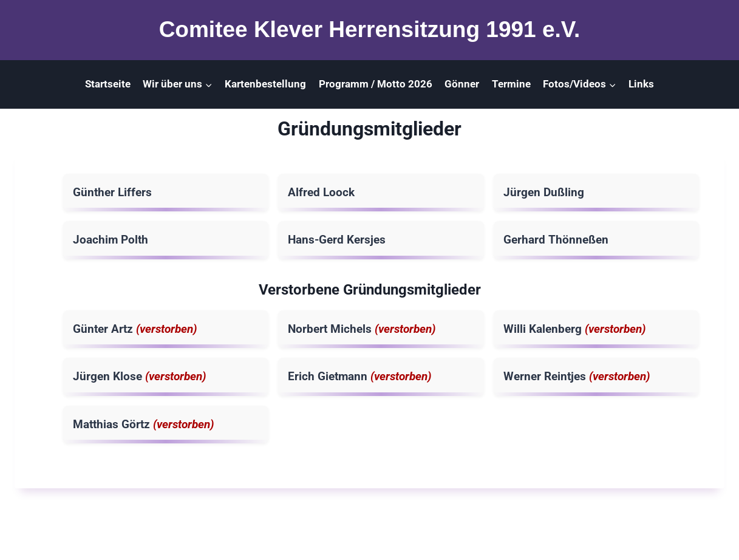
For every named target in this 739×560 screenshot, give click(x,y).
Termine (511, 84)
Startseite (108, 84)
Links (641, 84)
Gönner (462, 84)
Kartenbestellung (265, 84)
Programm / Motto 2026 (376, 84)
